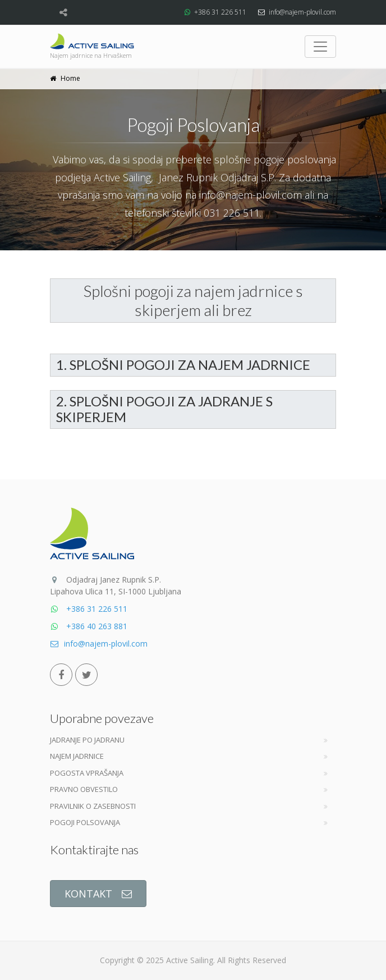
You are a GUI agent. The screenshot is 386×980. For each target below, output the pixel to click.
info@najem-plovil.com (302, 12)
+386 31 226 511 (220, 12)
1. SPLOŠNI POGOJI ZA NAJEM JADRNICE (183, 365)
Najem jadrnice (77, 756)
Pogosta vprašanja (87, 773)
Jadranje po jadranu (87, 740)
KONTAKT (98, 894)
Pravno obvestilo (84, 789)
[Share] (63, 12)
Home (70, 78)
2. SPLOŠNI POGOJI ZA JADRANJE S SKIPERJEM (164, 409)
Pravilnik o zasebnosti (93, 806)
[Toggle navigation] (320, 47)
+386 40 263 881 (89, 626)
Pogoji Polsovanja (85, 822)
